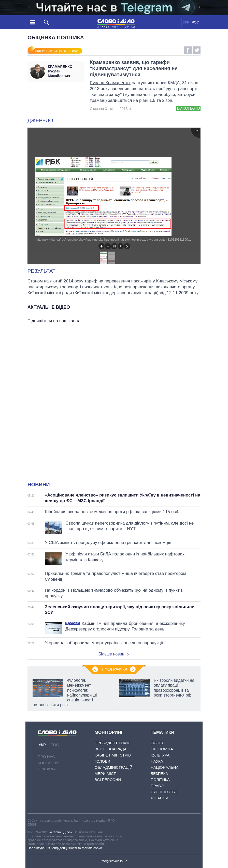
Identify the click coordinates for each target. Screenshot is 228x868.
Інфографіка (114, 669)
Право (157, 786)
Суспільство (164, 792)
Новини (39, 485)
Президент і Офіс (113, 743)
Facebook (188, 50)
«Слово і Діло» (61, 832)
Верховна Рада (111, 749)
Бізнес (158, 743)
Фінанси (159, 798)
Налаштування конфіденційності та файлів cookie (65, 848)
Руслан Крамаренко (110, 83)
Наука (157, 761)
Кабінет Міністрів (113, 755)
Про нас (47, 757)
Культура (160, 755)
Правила (47, 769)
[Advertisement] (114, 376)
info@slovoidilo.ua (114, 861)
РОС (195, 22)
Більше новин (113, 654)
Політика (160, 780)
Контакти (48, 763)
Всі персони (108, 780)
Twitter (197, 50)
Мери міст (105, 773)
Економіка (162, 749)
